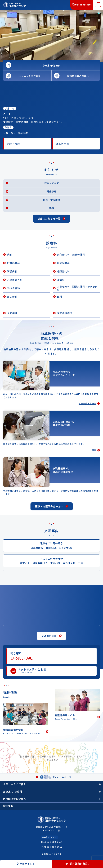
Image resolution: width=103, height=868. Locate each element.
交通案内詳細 (49, 636)
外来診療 (52, 191)
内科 (10, 255)
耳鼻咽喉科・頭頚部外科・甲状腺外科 (77, 288)
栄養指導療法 (65, 313)
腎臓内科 (12, 271)
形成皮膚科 (14, 288)
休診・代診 (13, 144)
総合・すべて (52, 183)
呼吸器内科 (14, 263)
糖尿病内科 (64, 263)
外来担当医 (63, 144)
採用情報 (8, 806)
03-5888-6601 (22, 658)
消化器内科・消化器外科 (71, 255)
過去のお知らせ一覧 (49, 219)
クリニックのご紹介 (15, 784)
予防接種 (12, 313)
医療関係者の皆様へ (15, 799)
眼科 (60, 297)
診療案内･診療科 (13, 791)
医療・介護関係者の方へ (49, 506)
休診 (52, 208)
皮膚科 (61, 280)
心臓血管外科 (15, 280)
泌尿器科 (12, 297)
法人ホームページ (56, 777)
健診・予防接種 (52, 200)
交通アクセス (26, 864)
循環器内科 (64, 271)
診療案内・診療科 (87, 404)
